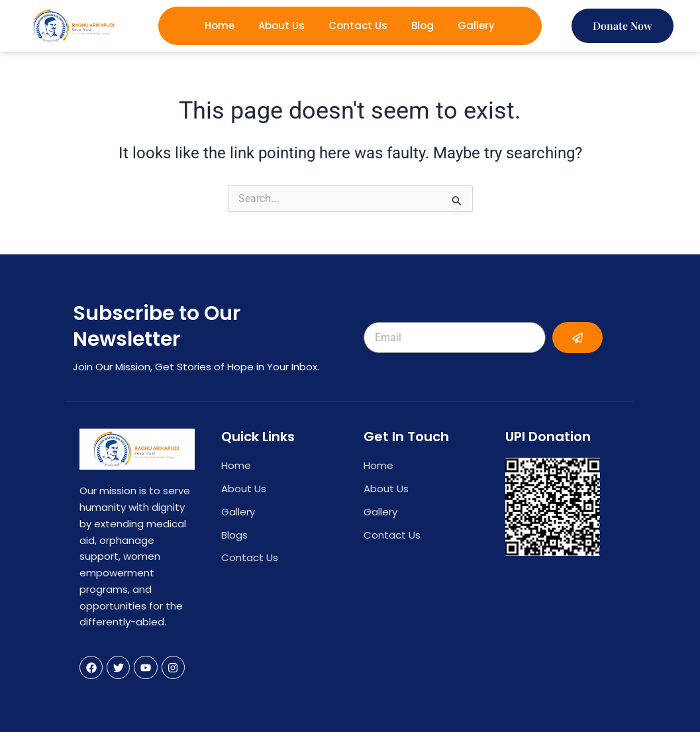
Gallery (476, 26)
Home (220, 26)
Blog (423, 26)
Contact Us (358, 26)
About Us (281, 26)
